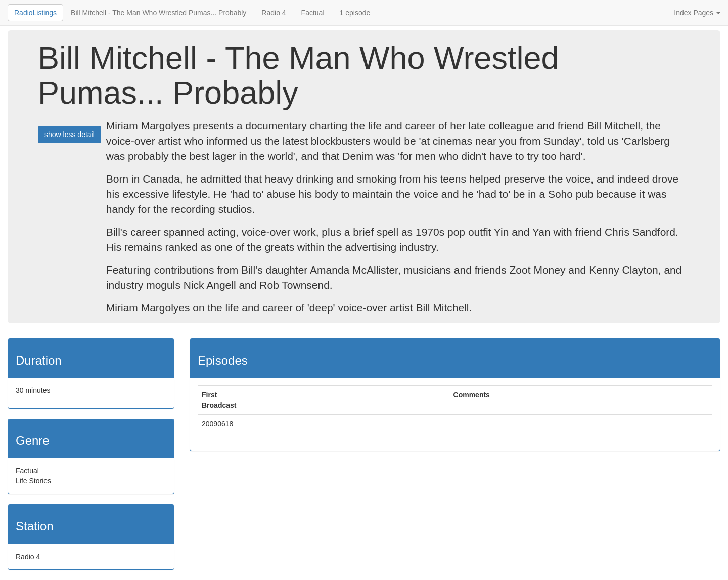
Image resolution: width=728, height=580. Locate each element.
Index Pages (697, 13)
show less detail (70, 135)
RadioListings (35, 13)
